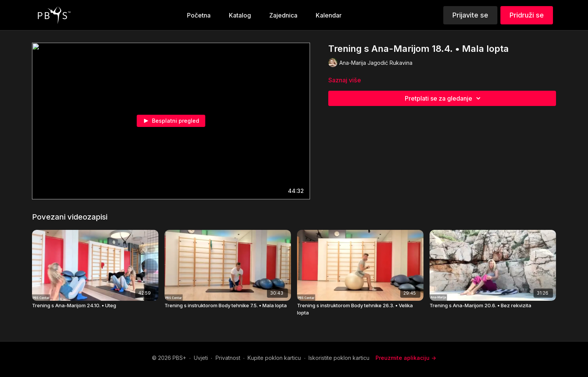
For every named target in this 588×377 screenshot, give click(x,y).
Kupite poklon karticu (274, 358)
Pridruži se (527, 15)
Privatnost (228, 358)
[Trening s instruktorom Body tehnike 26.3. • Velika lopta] (360, 309)
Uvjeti (201, 358)
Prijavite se (470, 15)
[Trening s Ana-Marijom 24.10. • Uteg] (95, 306)
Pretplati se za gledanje (444, 98)
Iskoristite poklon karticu (339, 358)
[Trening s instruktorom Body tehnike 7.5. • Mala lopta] (228, 306)
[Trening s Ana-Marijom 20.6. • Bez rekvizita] (493, 306)
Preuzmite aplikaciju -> (406, 358)
